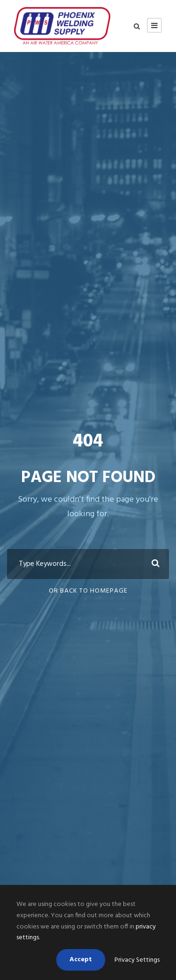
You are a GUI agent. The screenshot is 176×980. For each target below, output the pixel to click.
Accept (81, 960)
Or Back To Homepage (88, 591)
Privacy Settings (137, 960)
